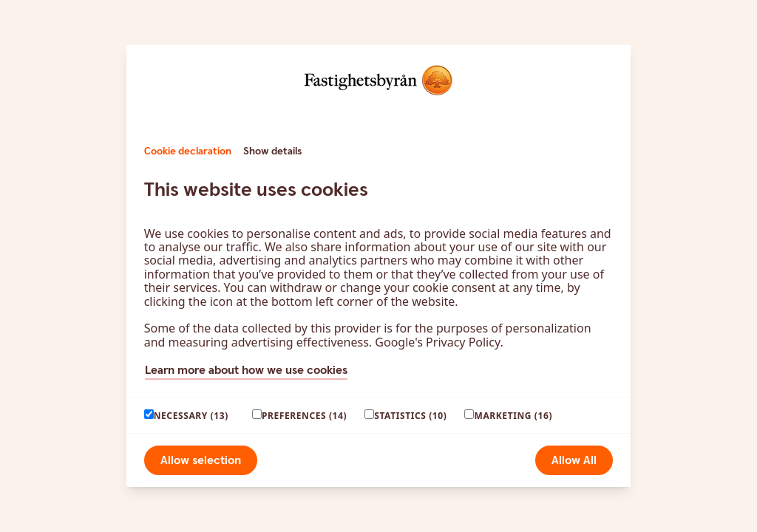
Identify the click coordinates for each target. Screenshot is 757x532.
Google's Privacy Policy (437, 342)
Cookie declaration (188, 151)
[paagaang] (149, 414)
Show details (272, 151)
